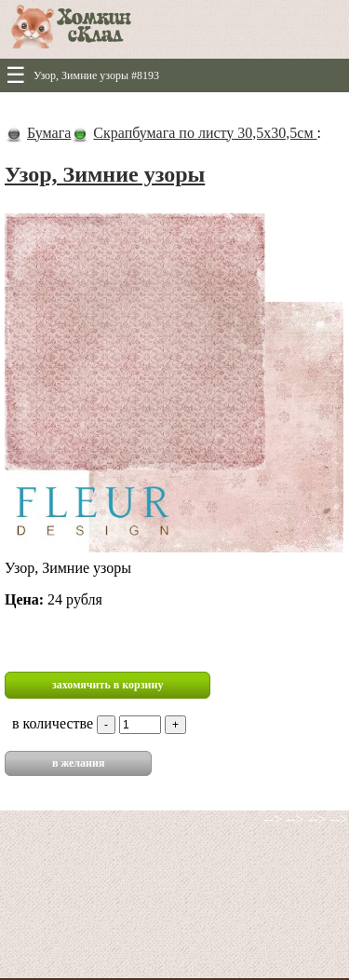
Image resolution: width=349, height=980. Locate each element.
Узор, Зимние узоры (105, 174)
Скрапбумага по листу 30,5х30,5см (205, 133)
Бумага (49, 133)
